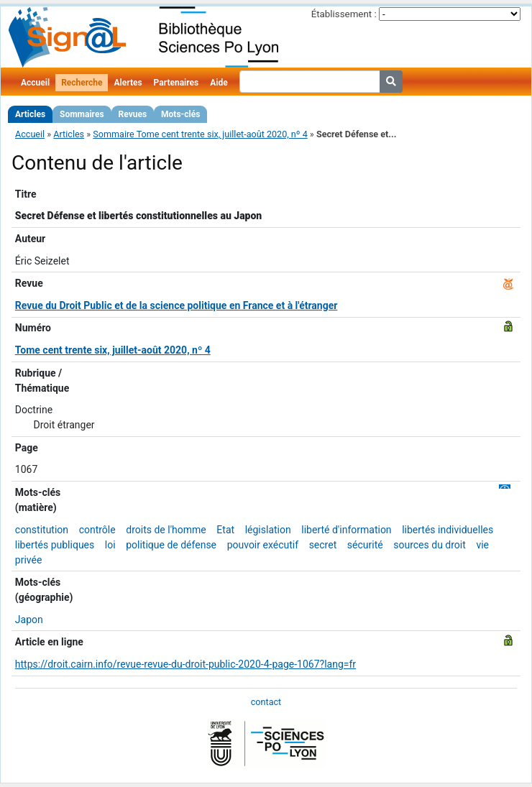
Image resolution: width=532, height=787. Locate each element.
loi (110, 545)
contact (266, 702)
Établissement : (344, 14)
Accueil (35, 83)
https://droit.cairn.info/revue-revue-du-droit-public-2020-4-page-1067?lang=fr (185, 664)
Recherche (82, 83)
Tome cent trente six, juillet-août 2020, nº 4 (113, 350)
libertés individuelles (448, 530)
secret (323, 545)
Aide (219, 83)
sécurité (365, 545)
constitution (42, 530)
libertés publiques (55, 545)
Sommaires (82, 114)
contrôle (97, 530)
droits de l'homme (166, 530)
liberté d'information (346, 530)
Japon (29, 620)
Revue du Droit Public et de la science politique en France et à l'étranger (176, 305)
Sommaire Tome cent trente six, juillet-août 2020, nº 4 (200, 134)
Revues (133, 114)
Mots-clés (180, 114)
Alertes (128, 83)
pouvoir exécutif (263, 545)
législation (268, 530)
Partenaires (176, 83)
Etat (225, 530)
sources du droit (430, 545)
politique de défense (171, 545)
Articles (30, 114)
